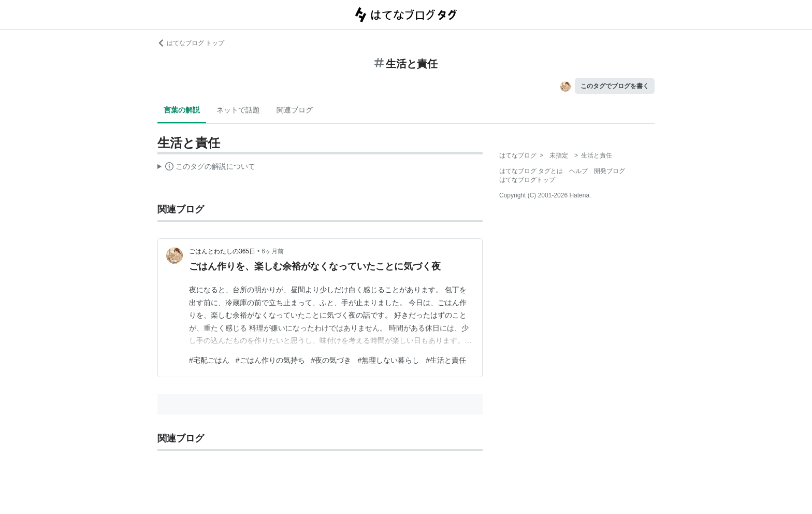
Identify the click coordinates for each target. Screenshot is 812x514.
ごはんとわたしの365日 (222, 251)
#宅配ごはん (209, 360)
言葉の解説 (182, 110)
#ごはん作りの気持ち (270, 360)
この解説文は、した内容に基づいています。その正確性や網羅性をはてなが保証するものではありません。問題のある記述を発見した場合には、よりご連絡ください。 (206, 168)
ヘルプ (578, 171)
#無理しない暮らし (388, 360)
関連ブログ (295, 110)
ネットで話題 (238, 110)
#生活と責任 (446, 360)
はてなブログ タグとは (531, 171)
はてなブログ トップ (191, 43)
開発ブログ (610, 171)
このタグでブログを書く (615, 86)
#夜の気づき (331, 360)
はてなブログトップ (527, 180)
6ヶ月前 (273, 251)
